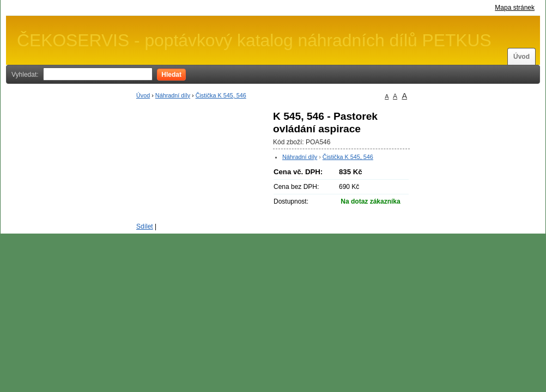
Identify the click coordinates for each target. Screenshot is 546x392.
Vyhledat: (25, 75)
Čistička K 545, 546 (221, 95)
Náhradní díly (173, 95)
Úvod (521, 57)
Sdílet (145, 226)
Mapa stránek (515, 8)
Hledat (171, 75)
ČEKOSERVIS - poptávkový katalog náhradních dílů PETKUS (254, 40)
